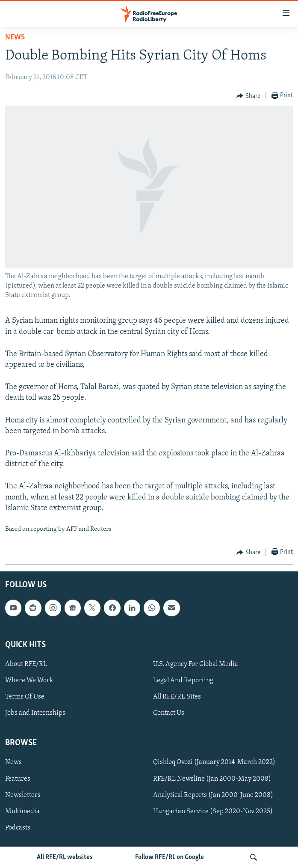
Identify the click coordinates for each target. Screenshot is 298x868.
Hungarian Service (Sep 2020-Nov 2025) (213, 812)
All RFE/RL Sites (177, 697)
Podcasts (18, 828)
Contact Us (169, 713)
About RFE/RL (26, 664)
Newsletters (23, 795)
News (15, 37)
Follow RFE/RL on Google (170, 857)
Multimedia (22, 812)
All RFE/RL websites (65, 857)
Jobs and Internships (35, 713)
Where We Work (29, 681)
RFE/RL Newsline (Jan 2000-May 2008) (212, 779)
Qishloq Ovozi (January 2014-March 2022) (214, 763)
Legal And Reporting (183, 681)
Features (18, 779)
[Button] (248, 96)
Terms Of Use (25, 697)
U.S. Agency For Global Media (196, 664)
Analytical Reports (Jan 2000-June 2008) (213, 795)
